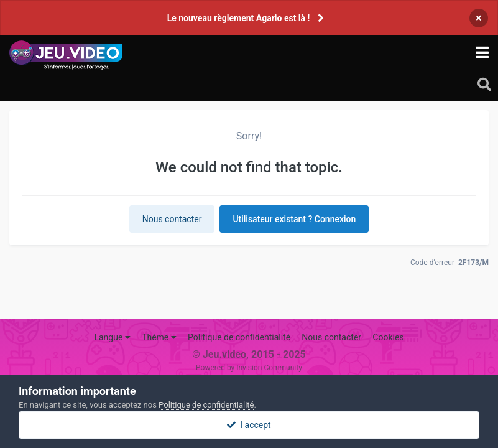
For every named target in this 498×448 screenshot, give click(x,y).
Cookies (388, 337)
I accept (249, 425)
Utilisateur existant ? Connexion (294, 219)
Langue (112, 337)
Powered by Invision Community (249, 368)
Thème (159, 337)
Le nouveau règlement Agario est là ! (239, 18)
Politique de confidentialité (239, 337)
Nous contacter (172, 219)
